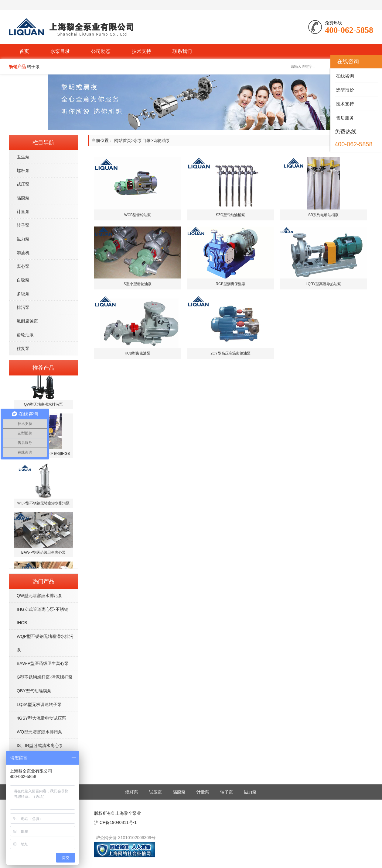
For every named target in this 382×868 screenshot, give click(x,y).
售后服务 (344, 118)
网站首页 (123, 140)
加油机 (23, 253)
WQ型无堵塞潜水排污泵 (39, 732)
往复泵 (23, 348)
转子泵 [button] (33, 67)
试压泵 (23, 184)
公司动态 (101, 51)
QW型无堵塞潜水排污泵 (39, 596)
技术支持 (142, 51)
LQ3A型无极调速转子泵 (39, 704)
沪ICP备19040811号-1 (115, 822)
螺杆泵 (23, 171)
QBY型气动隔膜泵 (34, 691)
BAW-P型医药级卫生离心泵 (43, 663)
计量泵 (23, 212)
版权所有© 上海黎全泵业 (118, 813)
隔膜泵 (23, 198)
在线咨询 (344, 76)
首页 (24, 51)
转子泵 (23, 225)
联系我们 (182, 51)
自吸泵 (23, 280)
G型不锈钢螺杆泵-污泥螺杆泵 (45, 677)
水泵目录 (60, 51)
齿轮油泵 (25, 335)
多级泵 (23, 294)
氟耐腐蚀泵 (27, 321)
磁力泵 (23, 239)
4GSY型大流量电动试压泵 (41, 718)
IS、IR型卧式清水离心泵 (40, 745)
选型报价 (344, 90)
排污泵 (23, 307)
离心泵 (23, 266)
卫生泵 (23, 157)
